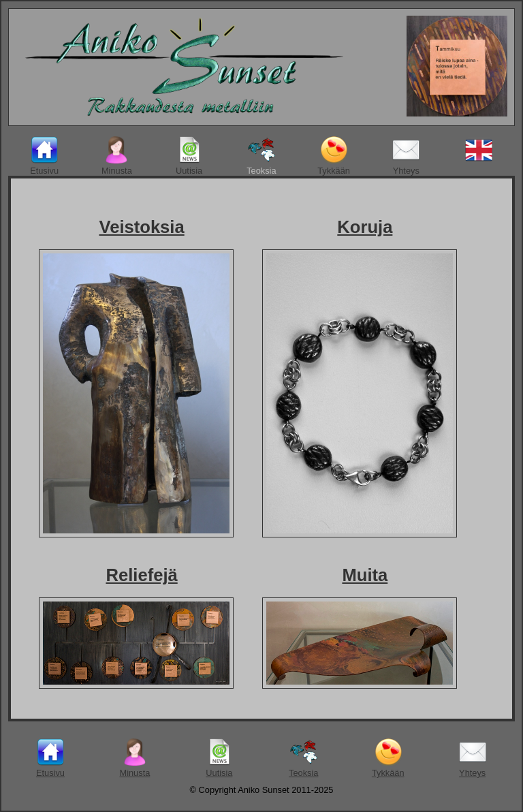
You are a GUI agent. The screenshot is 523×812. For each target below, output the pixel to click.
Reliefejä (141, 575)
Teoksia (261, 156)
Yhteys (406, 156)
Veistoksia (141, 227)
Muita (365, 575)
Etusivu (44, 156)
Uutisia (189, 156)
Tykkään (334, 156)
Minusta (117, 156)
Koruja (365, 227)
